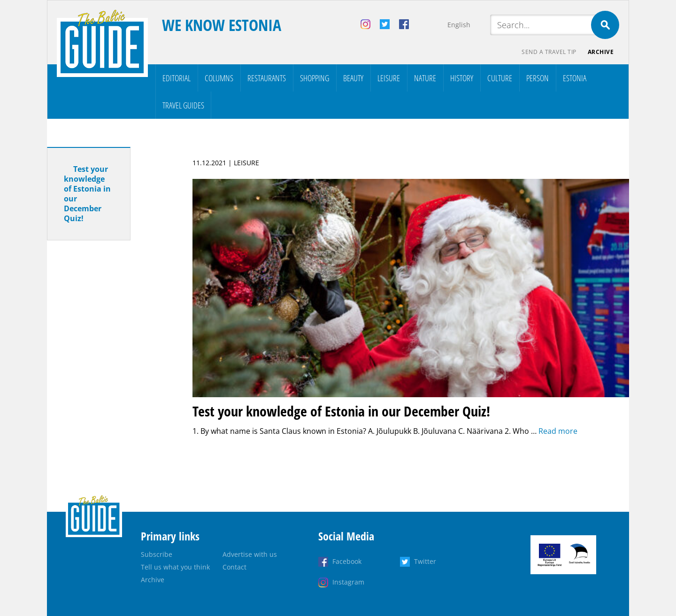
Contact (234, 567)
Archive (601, 52)
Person (538, 78)
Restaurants (267, 78)
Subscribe (157, 554)
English (459, 25)
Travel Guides (183, 105)
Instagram (348, 582)
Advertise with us (250, 554)
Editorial (177, 78)
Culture (500, 78)
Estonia (575, 78)
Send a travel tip (549, 52)
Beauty (353, 78)
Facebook (347, 561)
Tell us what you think (175, 567)
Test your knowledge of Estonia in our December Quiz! (87, 194)
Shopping (315, 78)
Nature (425, 78)
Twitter (425, 561)
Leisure (389, 78)
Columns (219, 78)
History (462, 78)
